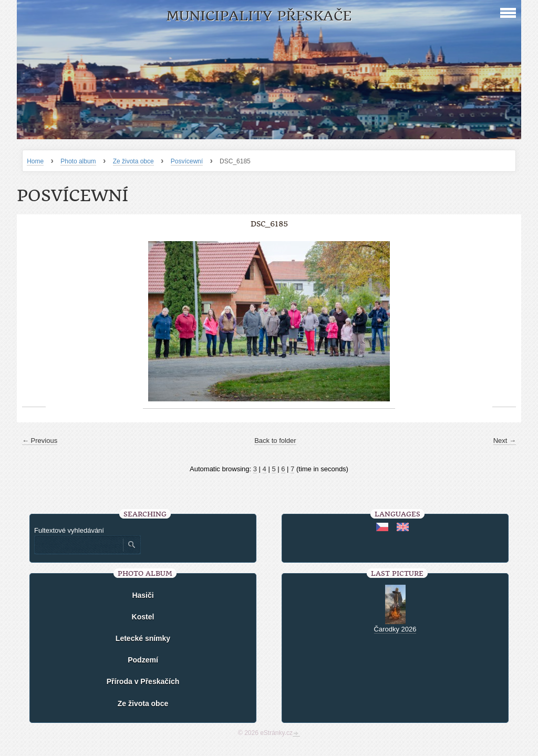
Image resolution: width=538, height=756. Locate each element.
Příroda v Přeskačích (143, 681)
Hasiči (143, 595)
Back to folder (275, 441)
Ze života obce (133, 161)
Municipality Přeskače (259, 16)
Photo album (78, 161)
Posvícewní (187, 161)
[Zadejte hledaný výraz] (78, 545)
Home (35, 161)
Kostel (143, 617)
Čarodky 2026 (395, 629)
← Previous (40, 441)
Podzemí (143, 660)
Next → (505, 441)
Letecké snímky (143, 638)
